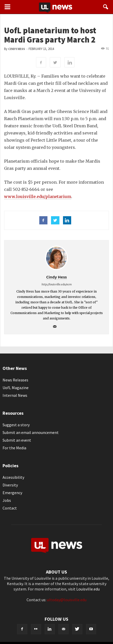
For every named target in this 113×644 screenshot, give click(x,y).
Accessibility (13, 477)
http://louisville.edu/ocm (57, 284)
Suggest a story (16, 425)
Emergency (12, 493)
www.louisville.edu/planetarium (38, 196)
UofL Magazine (16, 388)
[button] (106, 7)
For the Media (14, 448)
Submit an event (17, 440)
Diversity (10, 485)
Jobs (7, 500)
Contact (10, 508)
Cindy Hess (17, 49)
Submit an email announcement (31, 432)
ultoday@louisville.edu (67, 600)
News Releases (15, 380)
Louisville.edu (88, 589)
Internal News (15, 395)
